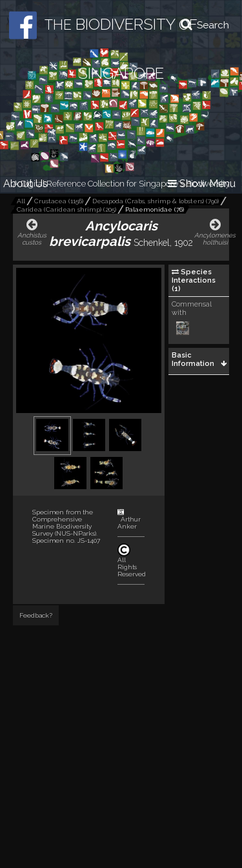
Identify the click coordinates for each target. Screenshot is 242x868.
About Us (25, 184)
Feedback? (36, 615)
